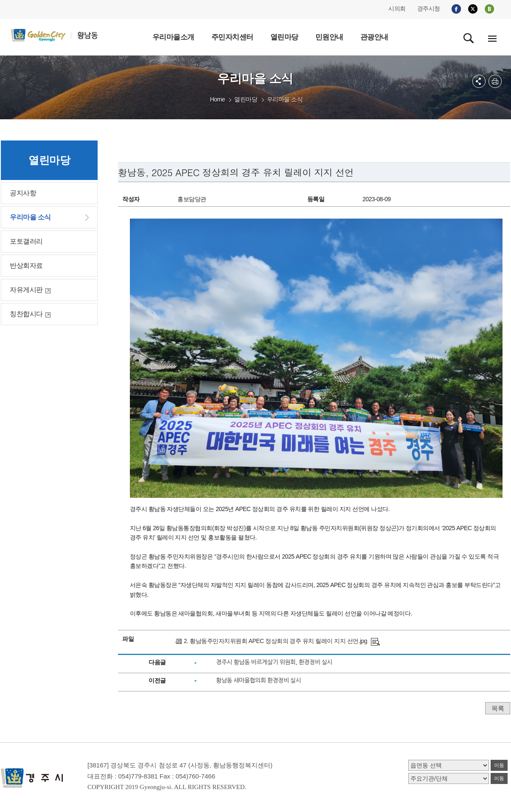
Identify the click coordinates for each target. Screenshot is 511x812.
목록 (498, 708)
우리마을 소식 (285, 99)
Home (218, 99)
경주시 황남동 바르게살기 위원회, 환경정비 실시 (274, 662)
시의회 (397, 8)
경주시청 (429, 8)
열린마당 (246, 99)
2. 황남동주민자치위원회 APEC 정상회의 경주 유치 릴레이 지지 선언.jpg (275, 641)
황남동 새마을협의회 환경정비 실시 (258, 680)
